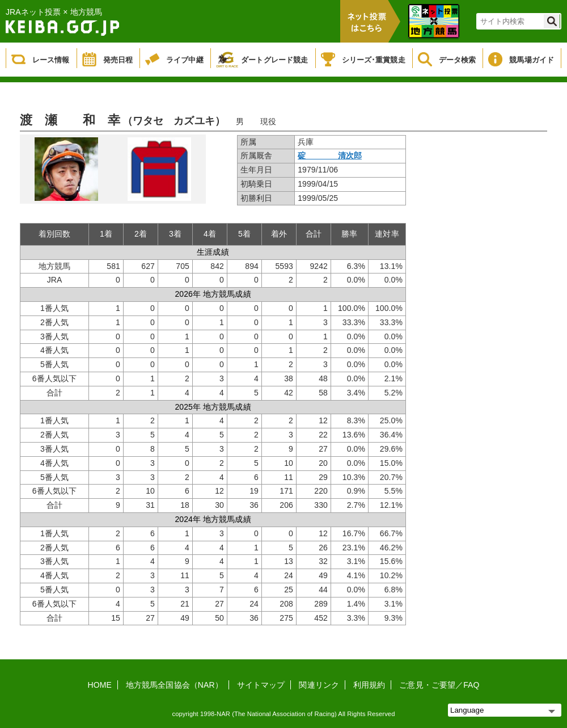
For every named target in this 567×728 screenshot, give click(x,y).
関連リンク (319, 685)
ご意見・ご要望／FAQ (439, 685)
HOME (100, 685)
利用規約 (369, 685)
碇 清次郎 (330, 155)
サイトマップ (261, 685)
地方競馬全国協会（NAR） (174, 685)
